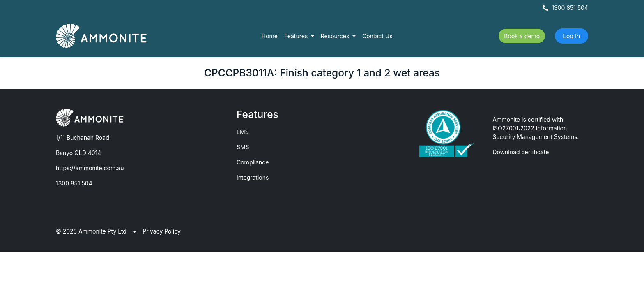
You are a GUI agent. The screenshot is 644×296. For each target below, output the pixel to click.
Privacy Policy (162, 231)
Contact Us (377, 36)
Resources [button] (336, 36)
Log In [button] (572, 36)
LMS (243, 132)
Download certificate (521, 152)
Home (270, 36)
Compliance (253, 162)
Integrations (253, 177)
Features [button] (297, 36)
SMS (243, 147)
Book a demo (522, 36)
